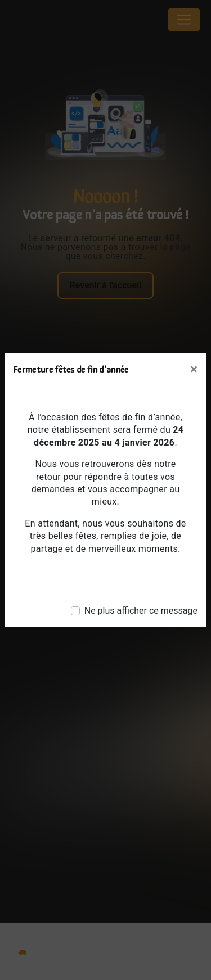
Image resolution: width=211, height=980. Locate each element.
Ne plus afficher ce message (141, 611)
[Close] (194, 369)
